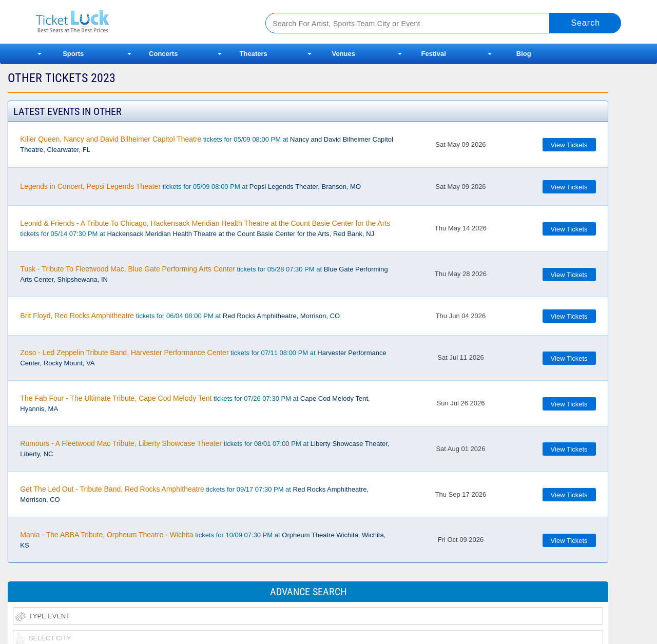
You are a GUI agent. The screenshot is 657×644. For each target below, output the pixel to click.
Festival (434, 54)
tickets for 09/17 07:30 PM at (194, 494)
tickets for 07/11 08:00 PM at (203, 358)
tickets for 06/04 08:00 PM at (180, 316)
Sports (73, 54)
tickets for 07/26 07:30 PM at (195, 403)
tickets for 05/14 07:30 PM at (205, 228)
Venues (343, 54)
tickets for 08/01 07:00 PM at (205, 448)
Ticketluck (138, 22)
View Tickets (569, 145)
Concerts (163, 54)
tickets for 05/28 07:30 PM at (204, 274)
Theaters (254, 54)
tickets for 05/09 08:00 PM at (207, 144)
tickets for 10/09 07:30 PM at (203, 540)
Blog (524, 54)
